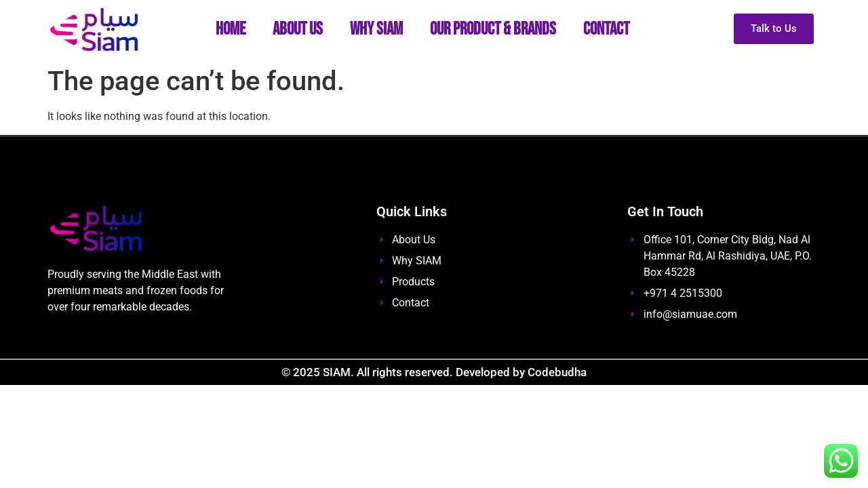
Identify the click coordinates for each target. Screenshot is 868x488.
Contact (606, 29)
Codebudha (557, 372)
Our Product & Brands (493, 29)
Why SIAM (376, 29)
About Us (298, 29)
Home (231, 29)
